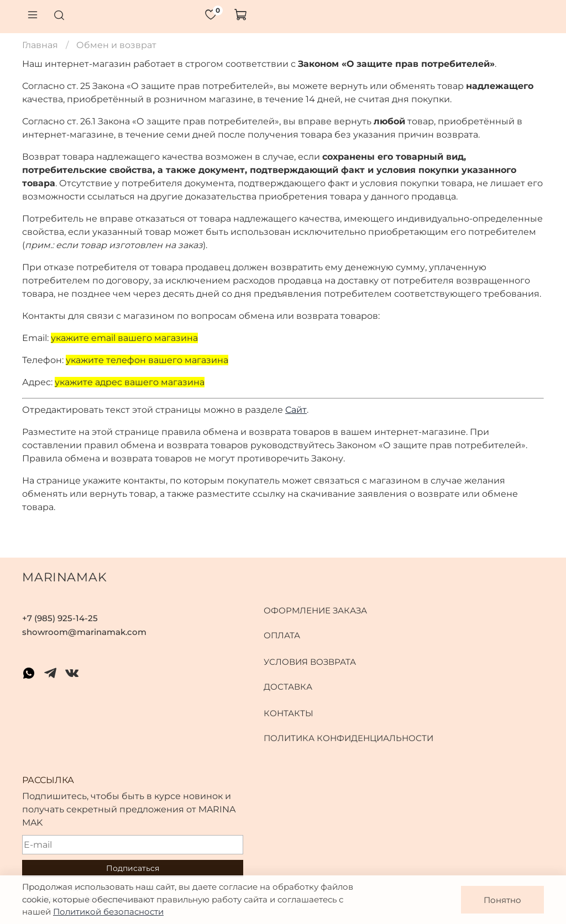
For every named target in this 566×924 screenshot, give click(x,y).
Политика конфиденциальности (348, 738)
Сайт (296, 410)
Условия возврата (310, 662)
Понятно (502, 900)
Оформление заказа (315, 610)
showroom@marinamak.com (84, 632)
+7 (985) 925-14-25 (60, 618)
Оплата (282, 635)
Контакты (289, 713)
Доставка (288, 687)
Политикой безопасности (108, 912)
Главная (40, 45)
